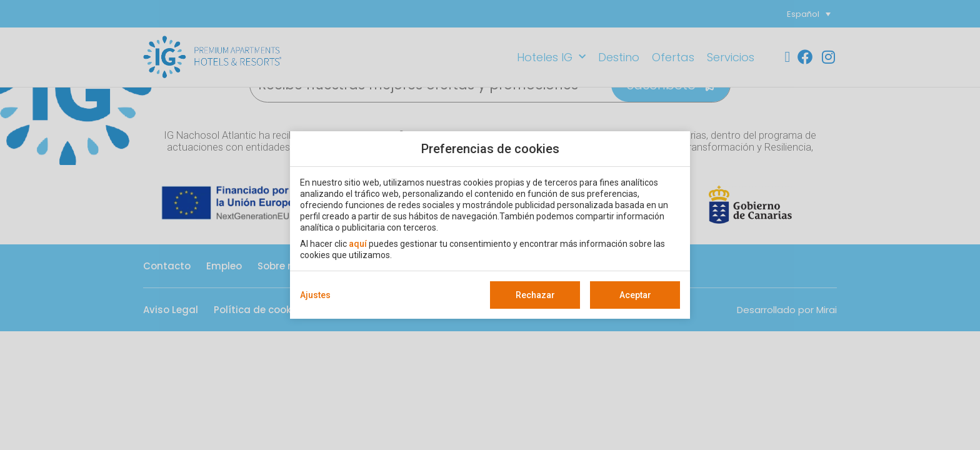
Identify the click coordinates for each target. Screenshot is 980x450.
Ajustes (315, 295)
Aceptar (635, 295)
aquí (358, 244)
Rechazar (535, 295)
